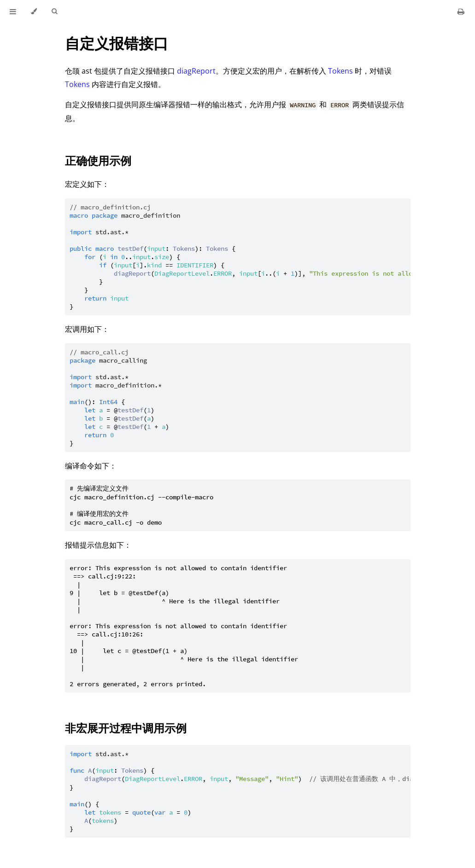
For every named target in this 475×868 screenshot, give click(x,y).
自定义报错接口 (117, 43)
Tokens (340, 71)
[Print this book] (461, 12)
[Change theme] (34, 12)
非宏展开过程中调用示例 (126, 728)
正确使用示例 (98, 160)
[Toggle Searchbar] (54, 12)
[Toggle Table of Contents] (13, 12)
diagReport (196, 71)
